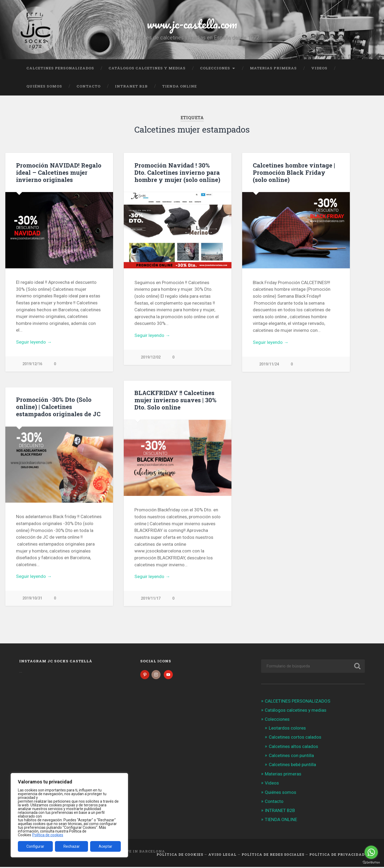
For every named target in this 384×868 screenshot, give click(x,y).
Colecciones (215, 68)
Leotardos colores (287, 729)
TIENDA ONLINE (179, 86)
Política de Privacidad (337, 855)
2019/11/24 (269, 364)
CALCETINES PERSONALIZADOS (60, 68)
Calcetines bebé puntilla (292, 766)
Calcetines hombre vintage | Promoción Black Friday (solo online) (294, 172)
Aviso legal (222, 855)
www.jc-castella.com (192, 24)
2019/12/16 (32, 364)
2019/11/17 (151, 599)
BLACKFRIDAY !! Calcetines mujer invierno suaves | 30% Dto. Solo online (175, 400)
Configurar (35, 846)
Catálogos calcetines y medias (147, 68)
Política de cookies (48, 835)
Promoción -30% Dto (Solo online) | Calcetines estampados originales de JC (58, 407)
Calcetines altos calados (293, 747)
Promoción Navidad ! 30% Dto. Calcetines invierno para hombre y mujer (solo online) (177, 172)
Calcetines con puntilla (291, 756)
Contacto (89, 86)
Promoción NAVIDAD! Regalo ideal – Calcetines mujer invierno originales (59, 172)
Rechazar (72, 846)
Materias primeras (273, 68)
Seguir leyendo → (34, 342)
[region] (69, 815)
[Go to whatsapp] (371, 852)
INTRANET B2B (131, 86)
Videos (319, 68)
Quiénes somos (44, 86)
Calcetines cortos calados (295, 738)
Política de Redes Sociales (273, 855)
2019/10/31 (32, 598)
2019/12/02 (151, 357)
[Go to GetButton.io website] (371, 863)
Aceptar (105, 846)
